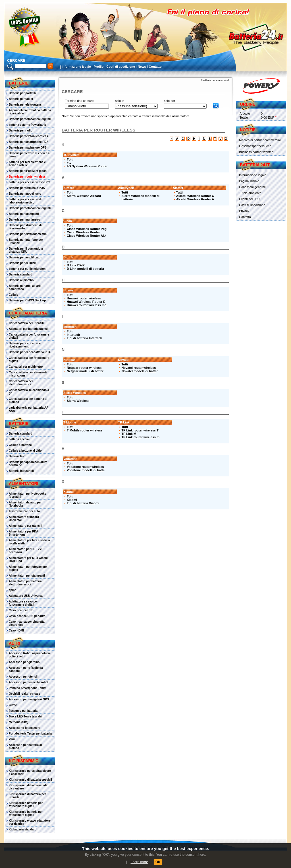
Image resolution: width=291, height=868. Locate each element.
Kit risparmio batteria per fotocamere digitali (26, 805)
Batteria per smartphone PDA (29, 142)
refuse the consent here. (188, 855)
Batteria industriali (21, 471)
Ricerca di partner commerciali (260, 140)
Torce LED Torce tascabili (26, 716)
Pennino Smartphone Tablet (28, 688)
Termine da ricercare (79, 101)
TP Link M (129, 434)
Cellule (13, 295)
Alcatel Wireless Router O (195, 196)
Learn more (139, 862)
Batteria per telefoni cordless (28, 136)
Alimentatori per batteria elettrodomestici (25, 583)
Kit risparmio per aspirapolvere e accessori (30, 772)
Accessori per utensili (24, 677)
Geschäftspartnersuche (255, 146)
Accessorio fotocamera (25, 728)
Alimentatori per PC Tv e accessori (25, 551)
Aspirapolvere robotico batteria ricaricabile (30, 112)
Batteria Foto (18, 456)
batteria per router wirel (216, 80)
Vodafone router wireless (85, 467)
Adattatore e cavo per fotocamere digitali (23, 603)
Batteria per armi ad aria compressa (25, 287)
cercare (16, 60)
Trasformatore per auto (24, 511)
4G (69, 163)
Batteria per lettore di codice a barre (29, 155)
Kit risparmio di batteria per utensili (27, 796)
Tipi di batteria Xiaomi (83, 503)
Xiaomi (72, 500)
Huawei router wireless (84, 298)
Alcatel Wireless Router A (195, 199)
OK (158, 862)
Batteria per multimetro (24, 220)
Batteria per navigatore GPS (28, 148)
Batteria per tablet (21, 99)
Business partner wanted (256, 152)
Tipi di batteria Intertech (85, 338)
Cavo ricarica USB (21, 610)
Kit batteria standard (23, 829)
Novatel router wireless (139, 368)
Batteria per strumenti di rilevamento (25, 227)
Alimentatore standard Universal (24, 519)
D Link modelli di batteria (85, 269)
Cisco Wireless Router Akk (87, 236)
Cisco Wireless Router (83, 232)
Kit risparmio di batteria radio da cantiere (29, 787)
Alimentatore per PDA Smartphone (23, 533)
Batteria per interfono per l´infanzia (27, 241)
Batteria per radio (21, 130)
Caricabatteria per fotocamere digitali (29, 336)
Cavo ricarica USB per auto (27, 616)
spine (13, 590)
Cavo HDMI (16, 631)
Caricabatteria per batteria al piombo (28, 400)
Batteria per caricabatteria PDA (30, 352)
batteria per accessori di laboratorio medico (25, 201)
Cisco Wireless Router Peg (87, 229)
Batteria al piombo (21, 280)
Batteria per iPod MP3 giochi (28, 171)
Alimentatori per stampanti (27, 576)
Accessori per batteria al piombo (25, 746)
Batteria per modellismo (25, 194)
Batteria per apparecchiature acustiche (28, 464)
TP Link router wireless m (140, 437)
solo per (170, 101)
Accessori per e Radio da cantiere (26, 669)
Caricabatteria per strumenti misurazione (28, 374)
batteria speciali (20, 439)
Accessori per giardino (24, 662)
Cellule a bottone (20, 445)
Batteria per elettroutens (25, 105)
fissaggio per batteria (23, 711)
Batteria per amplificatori (26, 257)
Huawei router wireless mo (87, 305)
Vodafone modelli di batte (86, 470)
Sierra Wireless (78, 401)
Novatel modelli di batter (140, 371)
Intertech (73, 335)
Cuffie (13, 705)
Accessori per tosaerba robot (29, 682)
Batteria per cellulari (22, 263)
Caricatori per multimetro (26, 367)
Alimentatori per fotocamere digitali (28, 568)
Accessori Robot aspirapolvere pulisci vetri (30, 655)
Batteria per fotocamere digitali (30, 119)
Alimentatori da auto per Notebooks (25, 504)
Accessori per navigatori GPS (29, 699)
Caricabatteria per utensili (26, 323)
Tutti (70, 159)
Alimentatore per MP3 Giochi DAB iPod (28, 560)
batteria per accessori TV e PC (29, 182)
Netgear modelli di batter (85, 371)
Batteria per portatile (23, 93)
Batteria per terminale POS (27, 188)
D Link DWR (76, 265)
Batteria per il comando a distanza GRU (26, 250)
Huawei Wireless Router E (86, 302)
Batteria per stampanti (24, 214)
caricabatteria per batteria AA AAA (29, 409)
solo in (120, 101)
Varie (12, 739)
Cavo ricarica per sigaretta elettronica (27, 623)
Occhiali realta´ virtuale (24, 694)
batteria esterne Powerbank (27, 125)
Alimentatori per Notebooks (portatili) (27, 495)
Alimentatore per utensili (25, 526)
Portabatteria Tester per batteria (30, 734)
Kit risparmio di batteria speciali (30, 780)
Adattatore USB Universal (26, 596)
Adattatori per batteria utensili (29, 329)
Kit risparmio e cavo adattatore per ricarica (30, 822)
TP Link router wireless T (140, 430)
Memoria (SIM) (18, 722)
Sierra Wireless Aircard (84, 196)
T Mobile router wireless (85, 430)
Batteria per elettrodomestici (28, 234)
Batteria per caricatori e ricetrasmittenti (25, 345)
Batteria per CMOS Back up (27, 300)
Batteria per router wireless (27, 177)
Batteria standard (20, 274)
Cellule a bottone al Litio (25, 451)
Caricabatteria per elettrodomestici (21, 383)
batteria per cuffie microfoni (28, 269)
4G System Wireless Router (87, 166)
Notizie (248, 130)
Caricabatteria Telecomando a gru (29, 392)
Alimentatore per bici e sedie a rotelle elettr (29, 542)
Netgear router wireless (84, 368)
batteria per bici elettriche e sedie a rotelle (27, 164)
